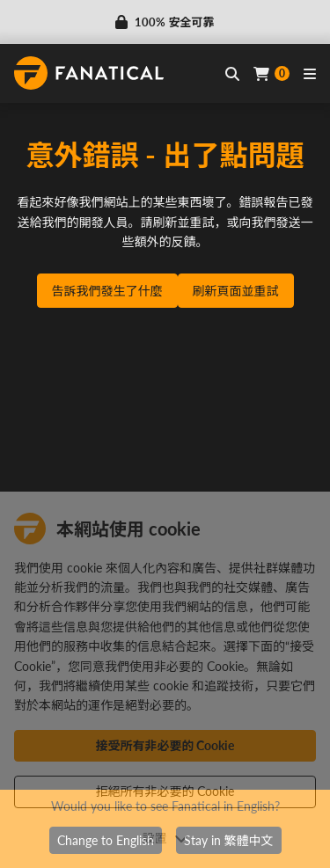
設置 (165, 838)
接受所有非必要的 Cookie (165, 745)
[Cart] (271, 73)
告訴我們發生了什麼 (107, 291)
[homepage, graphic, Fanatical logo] (89, 73)
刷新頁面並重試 (236, 291)
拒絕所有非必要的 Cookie (165, 791)
